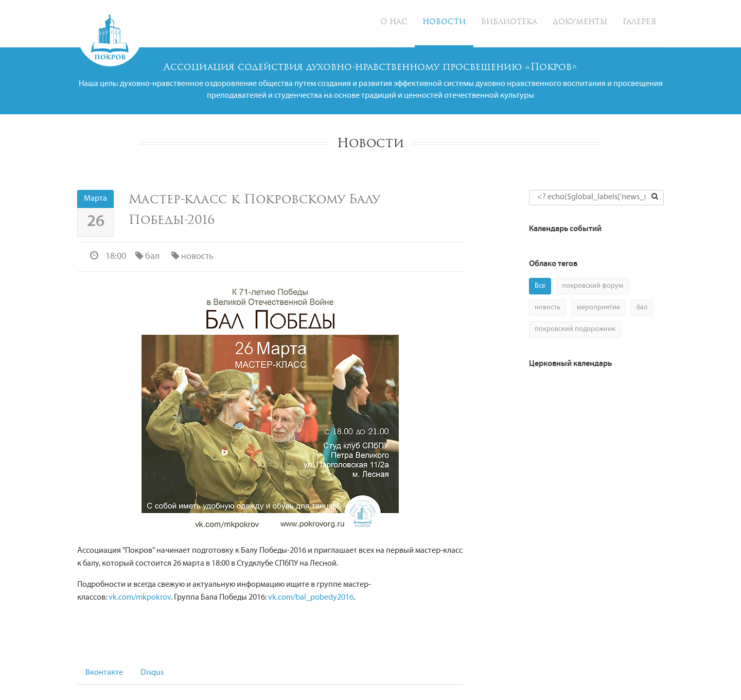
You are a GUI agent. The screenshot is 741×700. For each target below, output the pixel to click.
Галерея (639, 22)
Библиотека (509, 22)
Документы (580, 22)
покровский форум (593, 286)
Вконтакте (104, 673)
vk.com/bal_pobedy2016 (311, 598)
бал (146, 257)
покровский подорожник (575, 329)
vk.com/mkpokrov (140, 598)
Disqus (152, 673)
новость (192, 257)
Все (540, 286)
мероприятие (598, 308)
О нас (394, 22)
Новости (444, 22)
